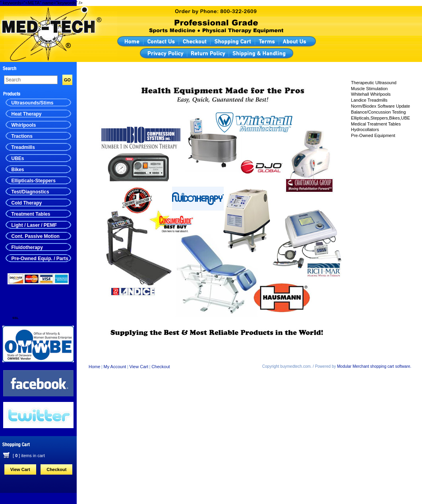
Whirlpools (24, 125)
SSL (15, 318)
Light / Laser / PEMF (34, 225)
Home (94, 367)
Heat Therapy (27, 114)
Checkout (56, 469)
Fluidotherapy (27, 247)
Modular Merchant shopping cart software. (374, 366)
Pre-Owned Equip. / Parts (40, 259)
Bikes (18, 170)
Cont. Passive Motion (36, 236)
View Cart (20, 469)
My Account (115, 367)
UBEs (18, 158)
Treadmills (23, 147)
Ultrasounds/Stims (33, 103)
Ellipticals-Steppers (34, 181)
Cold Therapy (27, 203)
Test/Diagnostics (30, 192)
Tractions (22, 136)
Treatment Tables (31, 214)
